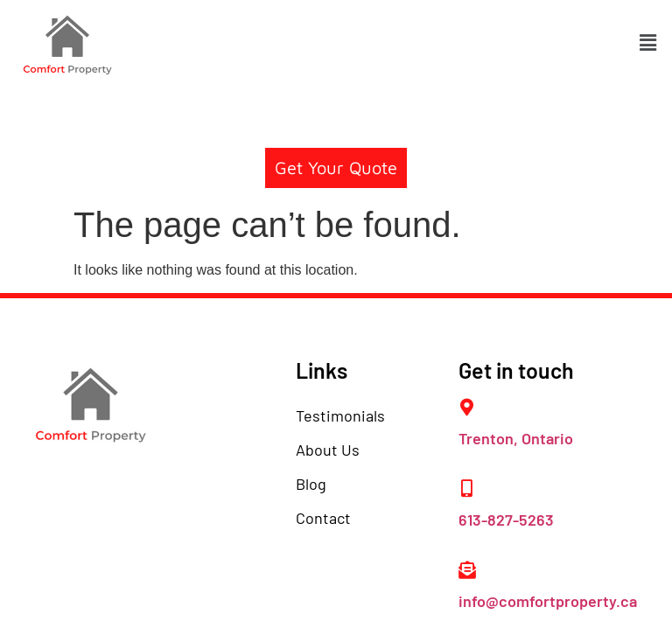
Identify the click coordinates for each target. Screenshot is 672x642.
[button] (648, 43)
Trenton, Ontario (516, 438)
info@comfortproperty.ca (548, 601)
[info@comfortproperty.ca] (467, 570)
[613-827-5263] (467, 489)
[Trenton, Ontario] (467, 408)
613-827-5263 (506, 520)
